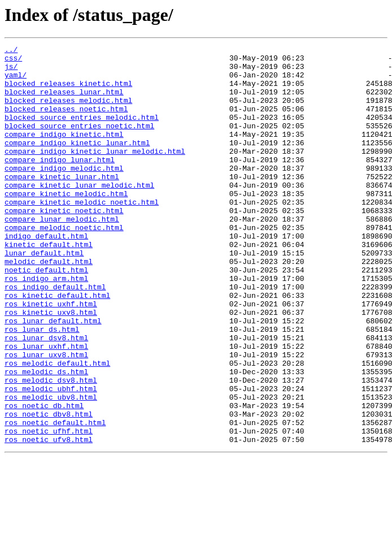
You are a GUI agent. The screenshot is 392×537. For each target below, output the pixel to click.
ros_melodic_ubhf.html (51, 458)
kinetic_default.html (49, 285)
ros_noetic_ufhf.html (49, 509)
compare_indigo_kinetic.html (64, 153)
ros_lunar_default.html (53, 376)
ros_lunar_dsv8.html (46, 397)
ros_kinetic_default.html (57, 346)
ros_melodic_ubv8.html (51, 468)
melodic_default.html (49, 305)
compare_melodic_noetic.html (64, 265)
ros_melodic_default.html (57, 427)
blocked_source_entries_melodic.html (82, 132)
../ (11, 51)
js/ (11, 71)
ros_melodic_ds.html (46, 438)
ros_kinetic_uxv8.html (51, 366)
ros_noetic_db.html (44, 478)
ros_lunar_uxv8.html (46, 417)
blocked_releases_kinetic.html (68, 92)
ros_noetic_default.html (55, 499)
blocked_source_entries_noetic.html (79, 142)
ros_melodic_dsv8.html (51, 448)
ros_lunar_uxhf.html (46, 407)
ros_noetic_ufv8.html (49, 519)
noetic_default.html (46, 315)
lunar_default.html (44, 295)
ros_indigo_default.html (55, 336)
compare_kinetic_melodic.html (66, 224)
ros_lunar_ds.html (42, 387)
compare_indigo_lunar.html (60, 183)
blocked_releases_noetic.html (66, 122)
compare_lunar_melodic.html (62, 254)
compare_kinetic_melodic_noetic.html (82, 234)
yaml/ (16, 81)
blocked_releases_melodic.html (68, 112)
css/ (13, 61)
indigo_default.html (46, 275)
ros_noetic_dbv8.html (49, 488)
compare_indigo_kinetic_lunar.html (77, 163)
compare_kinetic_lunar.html (62, 203)
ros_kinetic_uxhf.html (51, 356)
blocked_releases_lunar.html (64, 102)
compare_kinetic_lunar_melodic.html (79, 214)
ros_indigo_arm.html (46, 326)
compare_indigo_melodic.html (64, 193)
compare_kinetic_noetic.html (64, 244)
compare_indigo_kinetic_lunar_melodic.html (95, 173)
